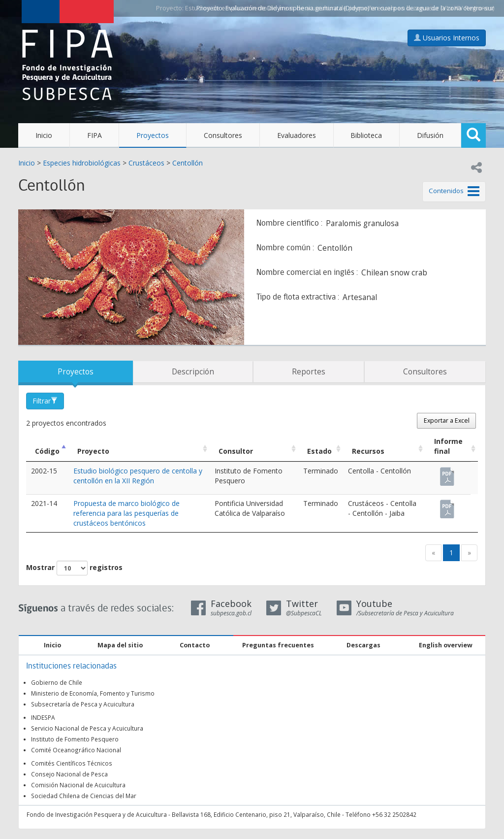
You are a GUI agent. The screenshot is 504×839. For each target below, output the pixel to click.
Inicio (44, 135)
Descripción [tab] (193, 372)
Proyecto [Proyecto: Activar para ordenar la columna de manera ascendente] (93, 451)
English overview (446, 645)
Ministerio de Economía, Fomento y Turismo (93, 693)
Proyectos (153, 135)
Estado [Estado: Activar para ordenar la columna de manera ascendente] (319, 451)
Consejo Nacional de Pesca (69, 774)
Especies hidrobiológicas (82, 163)
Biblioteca (366, 135)
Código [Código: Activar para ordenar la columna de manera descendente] (47, 451)
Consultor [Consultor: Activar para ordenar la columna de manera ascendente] (236, 451)
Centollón (188, 163)
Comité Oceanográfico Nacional (76, 750)
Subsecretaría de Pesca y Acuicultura (83, 704)
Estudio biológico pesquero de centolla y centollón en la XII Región (138, 476)
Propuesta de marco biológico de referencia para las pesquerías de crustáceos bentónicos (126, 513)
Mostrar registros (74, 568)
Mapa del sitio (120, 645)
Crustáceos (146, 163)
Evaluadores (297, 135)
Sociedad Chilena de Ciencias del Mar (84, 796)
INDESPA (43, 717)
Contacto (195, 645)
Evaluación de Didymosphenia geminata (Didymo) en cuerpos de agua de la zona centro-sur (360, 8)
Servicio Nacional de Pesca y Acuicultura (87, 728)
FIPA (94, 135)
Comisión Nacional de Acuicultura (78, 785)
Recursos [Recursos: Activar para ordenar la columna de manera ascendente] (368, 451)
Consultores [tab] (425, 372)
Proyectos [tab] (76, 372)
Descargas (363, 645)
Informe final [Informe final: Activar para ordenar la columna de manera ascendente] (448, 446)
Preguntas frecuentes (278, 645)
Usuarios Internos (447, 38)
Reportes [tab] (309, 372)
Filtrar (45, 401)
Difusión (430, 135)
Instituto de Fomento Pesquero (75, 739)
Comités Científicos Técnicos (72, 763)
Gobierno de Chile (57, 682)
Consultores (223, 135)
